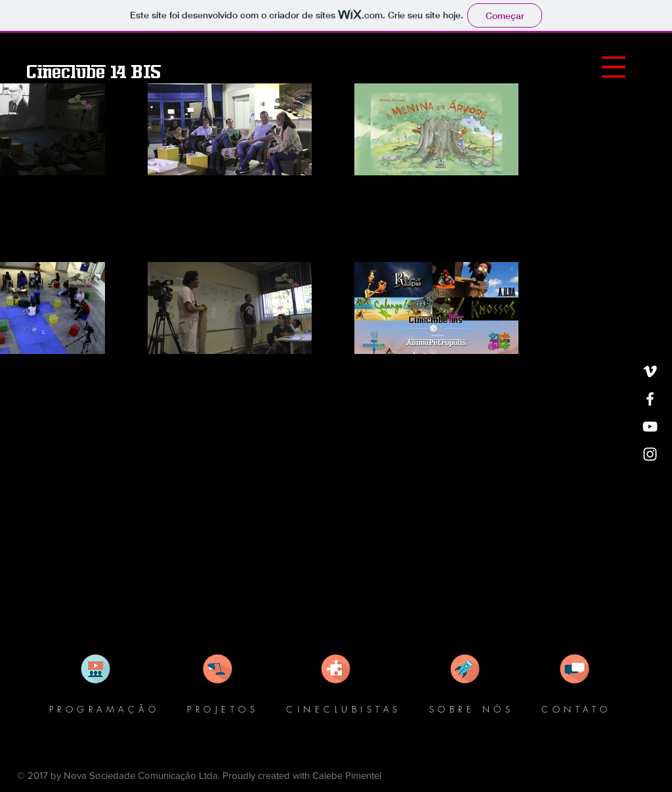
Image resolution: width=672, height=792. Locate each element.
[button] (614, 67)
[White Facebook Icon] (650, 399)
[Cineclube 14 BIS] (93, 72)
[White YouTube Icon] (650, 427)
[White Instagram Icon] (650, 454)
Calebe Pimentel (347, 775)
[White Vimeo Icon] (650, 371)
